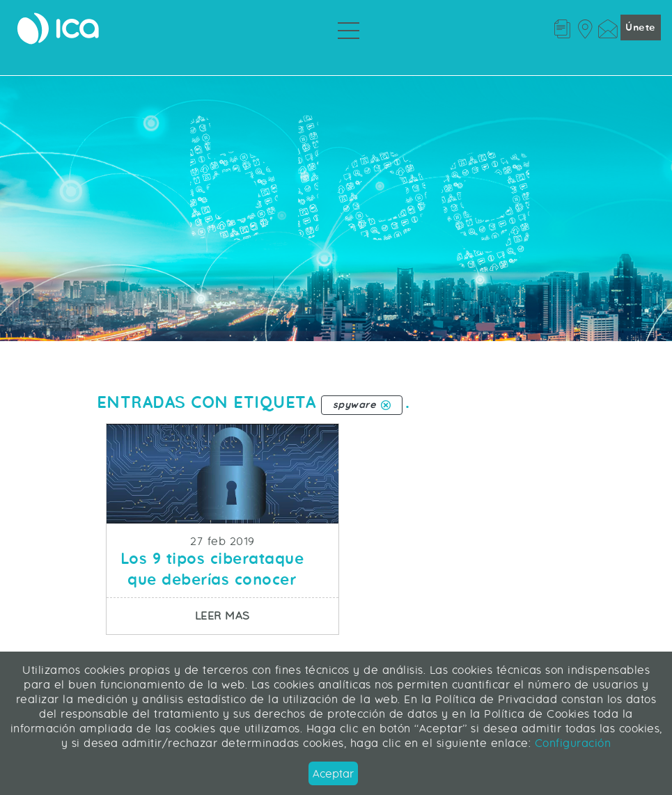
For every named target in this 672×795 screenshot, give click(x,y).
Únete (641, 28)
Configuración (571, 743)
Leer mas (267, 615)
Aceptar (333, 774)
